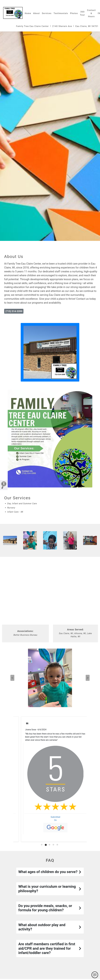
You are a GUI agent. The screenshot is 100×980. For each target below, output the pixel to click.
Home (28, 13)
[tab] (42, 845)
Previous (12, 678)
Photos (74, 13)
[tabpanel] (50, 779)
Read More (25, 740)
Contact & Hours (91, 13)
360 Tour (82, 13)
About (37, 13)
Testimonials (61, 13)
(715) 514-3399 (14, 311)
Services (47, 13)
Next (88, 678)
